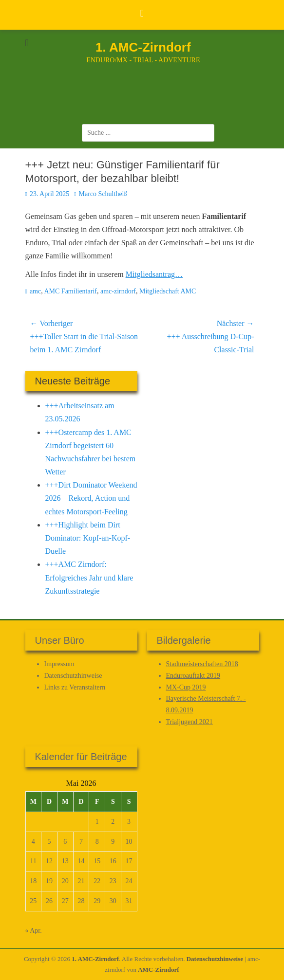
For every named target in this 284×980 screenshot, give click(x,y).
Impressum (59, 664)
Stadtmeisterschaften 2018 (202, 664)
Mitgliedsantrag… (154, 274)
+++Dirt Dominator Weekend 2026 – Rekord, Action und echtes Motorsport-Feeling (91, 498)
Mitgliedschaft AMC (168, 291)
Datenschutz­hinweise (73, 676)
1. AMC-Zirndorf (143, 47)
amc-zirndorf (118, 291)
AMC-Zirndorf (159, 970)
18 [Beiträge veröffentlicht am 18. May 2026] (33, 881)
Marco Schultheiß (103, 194)
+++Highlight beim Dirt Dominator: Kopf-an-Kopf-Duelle (88, 538)
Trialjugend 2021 (189, 722)
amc (35, 291)
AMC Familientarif (70, 291)
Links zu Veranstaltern (75, 687)
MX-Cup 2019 (186, 687)
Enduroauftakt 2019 (193, 676)
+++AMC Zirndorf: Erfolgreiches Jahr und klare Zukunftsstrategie (89, 577)
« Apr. (34, 931)
